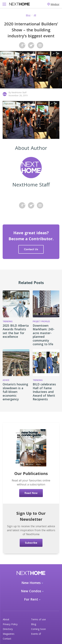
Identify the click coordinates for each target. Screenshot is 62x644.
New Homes (31, 583)
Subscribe (31, 543)
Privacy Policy (10, 624)
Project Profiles (41, 321)
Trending (8, 321)
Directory (8, 629)
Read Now (31, 493)
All (35, 15)
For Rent (31, 599)
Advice (6, 380)
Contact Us (31, 249)
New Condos (31, 591)
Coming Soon (38, 629)
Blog (28, 15)
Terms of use (38, 619)
